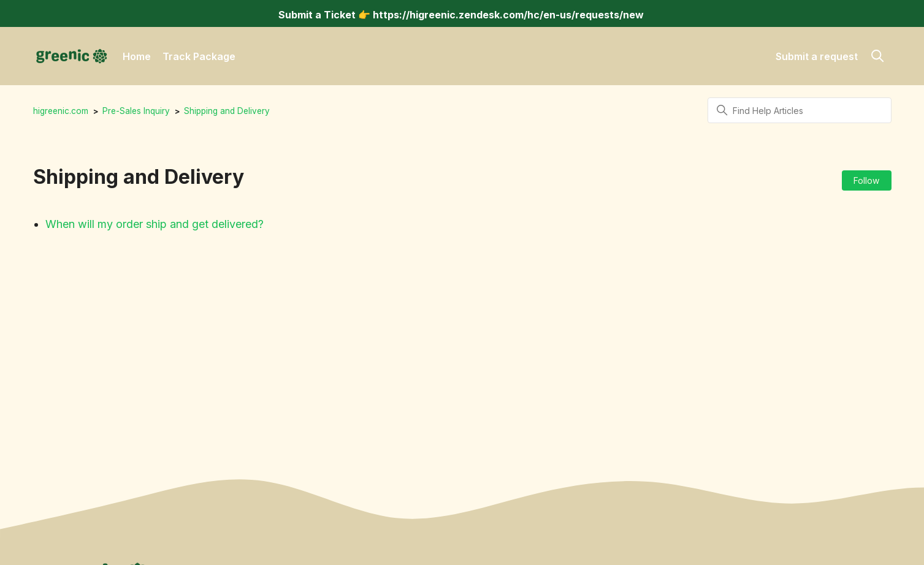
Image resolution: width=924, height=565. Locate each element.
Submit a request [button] (817, 56)
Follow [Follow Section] (866, 180)
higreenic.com (61, 111)
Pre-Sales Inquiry (136, 111)
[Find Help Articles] (800, 110)
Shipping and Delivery (227, 111)
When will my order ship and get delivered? (155, 224)
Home (137, 56)
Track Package (199, 56)
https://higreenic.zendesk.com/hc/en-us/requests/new (508, 15)
